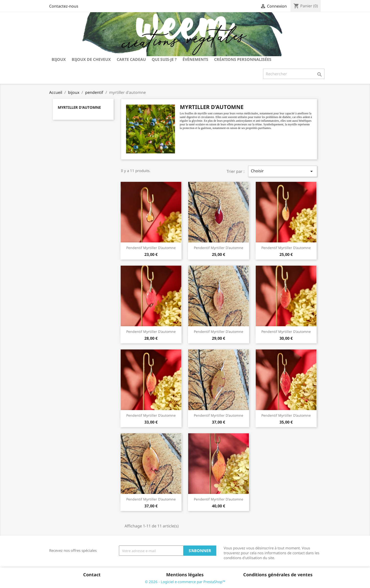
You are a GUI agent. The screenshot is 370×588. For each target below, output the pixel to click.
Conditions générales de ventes (278, 575)
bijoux (59, 59)
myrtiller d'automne (79, 107)
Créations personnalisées (243, 59)
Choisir (283, 171)
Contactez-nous (64, 6)
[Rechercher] (294, 74)
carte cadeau (131, 59)
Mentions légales (185, 575)
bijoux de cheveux (91, 59)
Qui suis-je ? (164, 59)
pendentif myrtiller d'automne (151, 248)
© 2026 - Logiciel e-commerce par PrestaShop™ (185, 582)
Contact (92, 575)
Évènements (195, 59)
